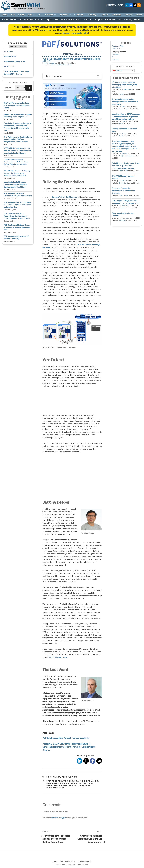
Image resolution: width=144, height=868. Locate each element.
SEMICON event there (58, 657)
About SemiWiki (83, 864)
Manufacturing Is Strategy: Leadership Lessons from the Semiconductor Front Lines (15, 184)
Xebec (121, 94)
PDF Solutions (67, 65)
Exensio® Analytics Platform (77, 783)
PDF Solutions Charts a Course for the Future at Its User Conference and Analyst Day (18, 205)
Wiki (13, 15)
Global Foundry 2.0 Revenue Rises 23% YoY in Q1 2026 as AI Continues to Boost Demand (125, 166)
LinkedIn (115, 60)
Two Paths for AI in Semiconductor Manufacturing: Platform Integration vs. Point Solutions (18, 139)
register (55, 817)
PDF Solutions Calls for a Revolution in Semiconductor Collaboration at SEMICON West (17, 216)
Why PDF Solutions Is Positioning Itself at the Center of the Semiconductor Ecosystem (17, 173)
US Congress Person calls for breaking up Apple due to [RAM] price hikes (124, 85)
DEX (71, 781)
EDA (31, 15)
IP (40, 15)
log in (63, 817)
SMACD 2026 (9, 66)
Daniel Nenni (123, 109)
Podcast (129, 15)
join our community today (76, 33)
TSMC (56, 20)
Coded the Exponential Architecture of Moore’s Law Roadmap (123, 191)
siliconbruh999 (127, 90)
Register (110, 5)
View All (23, 47)
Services (51, 15)
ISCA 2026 (8, 52)
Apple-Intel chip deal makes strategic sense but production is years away (125, 102)
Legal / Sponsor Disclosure (65, 864)
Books (105, 15)
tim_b (124, 181)
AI (91, 20)
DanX (124, 134)
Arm (86, 20)
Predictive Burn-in (80, 785)
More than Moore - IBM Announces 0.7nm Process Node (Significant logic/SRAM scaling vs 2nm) (126, 117)
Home (4, 15)
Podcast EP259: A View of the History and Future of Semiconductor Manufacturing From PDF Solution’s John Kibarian (69, 747)
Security (94, 15)
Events (137, 20)
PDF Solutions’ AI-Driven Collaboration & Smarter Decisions (18, 195)
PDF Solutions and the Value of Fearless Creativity (16, 237)
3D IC (120, 20)
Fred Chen (125, 206)
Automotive (110, 20)
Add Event (14, 47)
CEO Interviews (26, 20)
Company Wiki (117, 46)
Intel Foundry (67, 20)
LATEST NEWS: (10, 20)
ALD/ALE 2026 (10, 57)
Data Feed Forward (57, 781)
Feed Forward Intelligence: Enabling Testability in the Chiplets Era (18, 116)
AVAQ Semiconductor (126, 156)
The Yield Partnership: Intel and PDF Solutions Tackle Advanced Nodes (17, 105)
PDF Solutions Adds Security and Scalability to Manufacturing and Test (17, 227)
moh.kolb (125, 218)
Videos (139, 15)
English (117, 70)
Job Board (116, 15)
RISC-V (79, 20)
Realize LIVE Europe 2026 (14, 61)
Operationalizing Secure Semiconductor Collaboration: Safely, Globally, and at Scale (16, 162)
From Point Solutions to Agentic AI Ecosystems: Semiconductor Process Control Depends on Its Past (18, 127)
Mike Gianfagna (50, 63)
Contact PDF (117, 49)
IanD (123, 107)
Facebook (116, 54)
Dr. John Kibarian (84, 781)
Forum (21, 15)
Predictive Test (55, 788)
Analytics (80, 15)
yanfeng (124, 154)
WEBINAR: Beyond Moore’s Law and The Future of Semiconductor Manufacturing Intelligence (17, 151)
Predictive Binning (57, 785)
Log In (120, 5)
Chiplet (48, 20)
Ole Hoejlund (123, 183)
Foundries (65, 15)
